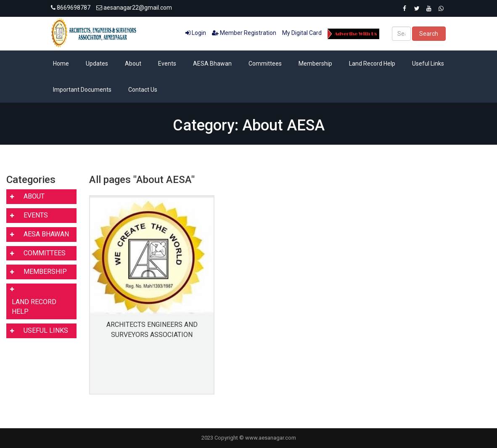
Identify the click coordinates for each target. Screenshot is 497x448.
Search (429, 34)
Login (196, 33)
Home (61, 64)
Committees (265, 64)
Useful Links (428, 64)
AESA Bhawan (212, 64)
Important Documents (82, 90)
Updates (97, 64)
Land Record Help (372, 64)
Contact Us (143, 90)
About (133, 64)
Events (167, 64)
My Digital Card (302, 33)
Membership (315, 64)
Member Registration (244, 33)
